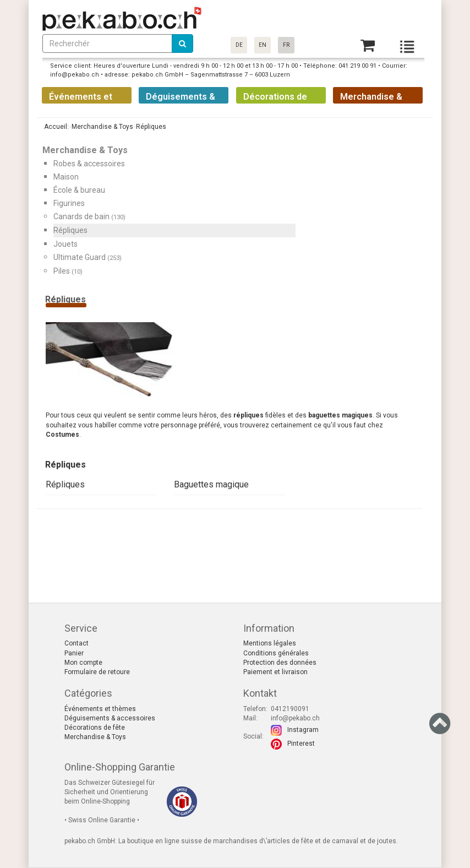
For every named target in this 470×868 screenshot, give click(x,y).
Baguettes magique (211, 484)
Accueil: (56, 127)
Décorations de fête (95, 728)
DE (239, 45)
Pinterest (301, 744)
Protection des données (280, 663)
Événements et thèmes (100, 709)
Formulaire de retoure (97, 672)
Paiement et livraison (275, 672)
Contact (76, 643)
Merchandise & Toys (95, 737)
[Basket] (368, 45)
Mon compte (83, 663)
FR (286, 45)
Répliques (65, 484)
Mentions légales (270, 643)
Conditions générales (276, 653)
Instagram (303, 730)
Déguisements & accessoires (110, 718)
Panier (74, 653)
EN (263, 45)
